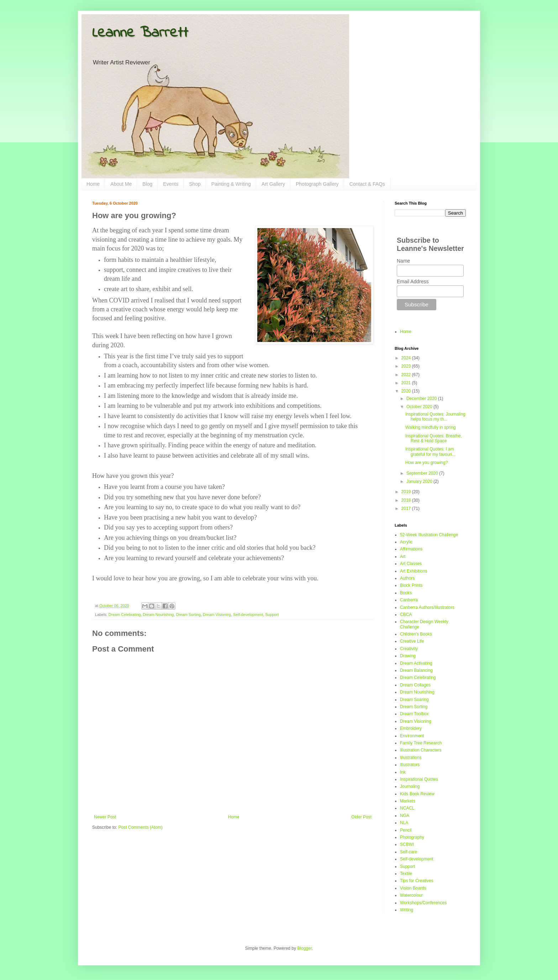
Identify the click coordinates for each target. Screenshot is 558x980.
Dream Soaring (414, 700)
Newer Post (105, 817)
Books (406, 593)
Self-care (409, 852)
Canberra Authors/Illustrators (427, 607)
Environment (412, 736)
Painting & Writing (231, 184)
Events (171, 184)
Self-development (248, 615)
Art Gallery (273, 184)
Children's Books (416, 634)
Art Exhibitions (414, 571)
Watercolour (411, 895)
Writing (407, 910)
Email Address (413, 281)
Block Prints (411, 585)
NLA (404, 823)
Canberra (409, 600)
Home (93, 184)
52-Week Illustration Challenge (429, 535)
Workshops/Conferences (423, 903)
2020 (407, 391)
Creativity (409, 649)
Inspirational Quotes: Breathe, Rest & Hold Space (434, 438)
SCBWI (407, 844)
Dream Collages (415, 685)
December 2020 (422, 399)
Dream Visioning (217, 615)
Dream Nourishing (158, 615)
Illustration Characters (421, 750)
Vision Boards (413, 888)
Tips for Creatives (417, 881)
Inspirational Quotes (419, 779)
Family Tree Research (421, 743)
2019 (407, 492)
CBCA (406, 615)
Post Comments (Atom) (140, 827)
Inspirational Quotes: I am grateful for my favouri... (430, 452)
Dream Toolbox (414, 714)
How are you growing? (427, 463)
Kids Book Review (417, 794)
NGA (405, 816)
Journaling (410, 786)
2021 (407, 383)
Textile (406, 874)
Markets (408, 801)
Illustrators (410, 765)
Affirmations (411, 549)
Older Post (361, 817)
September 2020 (423, 473)
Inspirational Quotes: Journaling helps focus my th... (435, 417)
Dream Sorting (188, 615)
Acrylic (406, 542)
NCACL (407, 808)
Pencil (406, 830)
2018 (407, 500)
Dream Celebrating (125, 615)
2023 (407, 366)
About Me (121, 184)
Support (272, 615)
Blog (147, 184)
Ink (403, 772)
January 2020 (420, 481)
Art (403, 557)
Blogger (304, 948)
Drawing (408, 656)
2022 (407, 375)
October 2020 (420, 407)
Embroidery (411, 728)
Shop (195, 184)
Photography (412, 837)
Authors (407, 578)
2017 (407, 509)
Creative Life (412, 641)
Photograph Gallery (317, 184)
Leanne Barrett (140, 33)
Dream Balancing (416, 670)
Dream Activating (416, 663)
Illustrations (411, 758)
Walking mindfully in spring (431, 427)
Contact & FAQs (367, 184)
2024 (407, 358)
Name (403, 261)
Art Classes (411, 564)
